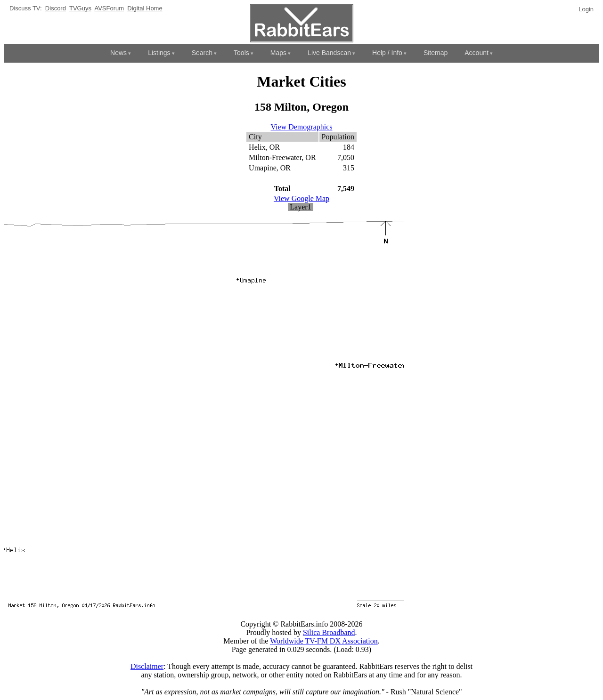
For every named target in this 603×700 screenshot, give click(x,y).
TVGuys (80, 8)
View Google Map (301, 198)
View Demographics (302, 127)
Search (202, 53)
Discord (56, 8)
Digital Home (145, 8)
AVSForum (109, 8)
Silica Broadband (329, 632)
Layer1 (300, 207)
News (118, 53)
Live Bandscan (329, 53)
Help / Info (387, 53)
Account (477, 53)
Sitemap (436, 53)
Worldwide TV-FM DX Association (324, 641)
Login (586, 9)
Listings (159, 53)
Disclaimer (147, 666)
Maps (278, 53)
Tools (241, 53)
